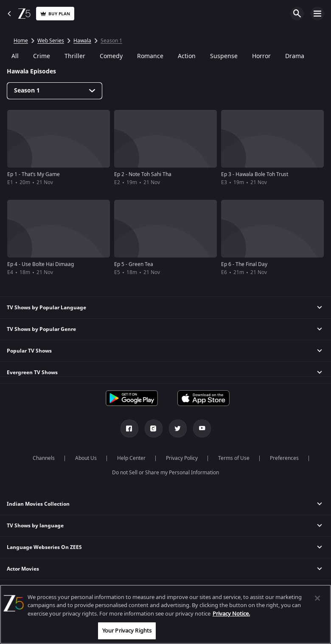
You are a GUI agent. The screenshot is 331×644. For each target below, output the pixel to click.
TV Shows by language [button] (35, 526)
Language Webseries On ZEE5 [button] (44, 547)
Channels (44, 458)
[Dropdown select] (55, 91)
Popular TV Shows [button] (29, 351)
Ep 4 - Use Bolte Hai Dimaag (41, 264)
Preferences (284, 458)
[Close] (317, 598)
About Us (86, 458)
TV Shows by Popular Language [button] (46, 308)
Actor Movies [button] (23, 569)
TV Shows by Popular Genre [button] (41, 329)
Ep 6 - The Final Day (244, 264)
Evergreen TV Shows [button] (32, 372)
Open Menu (317, 14)
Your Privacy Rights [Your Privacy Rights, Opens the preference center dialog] (127, 631)
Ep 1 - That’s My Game (34, 174)
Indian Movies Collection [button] (38, 504)
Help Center (131, 458)
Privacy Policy (182, 458)
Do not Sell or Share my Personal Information (165, 473)
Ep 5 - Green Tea (134, 264)
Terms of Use (234, 458)
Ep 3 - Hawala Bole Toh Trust (255, 174)
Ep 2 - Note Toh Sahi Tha (143, 174)
